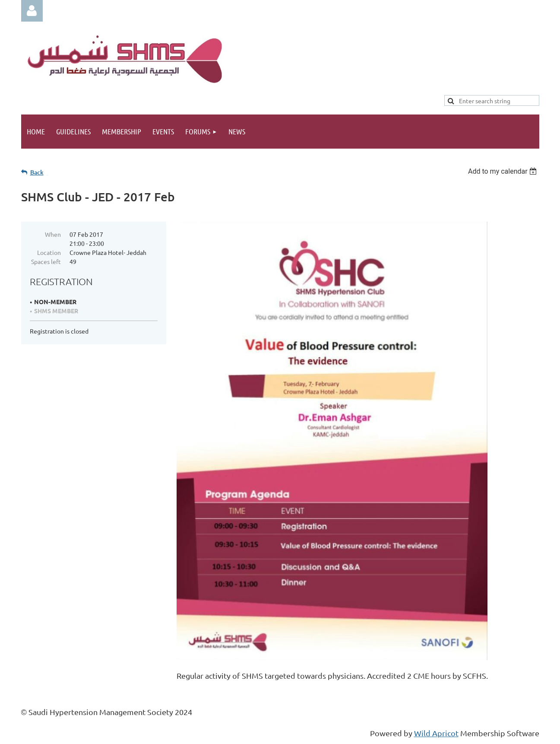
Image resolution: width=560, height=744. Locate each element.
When (53, 234)
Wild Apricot (436, 733)
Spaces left (46, 261)
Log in (32, 11)
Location (49, 252)
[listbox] (504, 171)
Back (37, 172)
